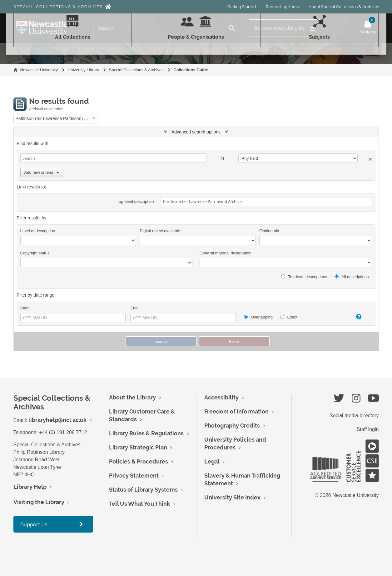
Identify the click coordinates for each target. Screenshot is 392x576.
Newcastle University (39, 70)
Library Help (30, 487)
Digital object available (160, 231)
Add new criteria (42, 172)
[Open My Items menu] (368, 28)
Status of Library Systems (143, 490)
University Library (83, 70)
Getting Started (242, 7)
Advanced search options (196, 132)
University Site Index (232, 497)
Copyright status (35, 253)
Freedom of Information (236, 411)
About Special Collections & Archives (344, 7)
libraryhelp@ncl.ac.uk (57, 420)
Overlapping (258, 317)
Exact (289, 317)
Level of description (38, 231)
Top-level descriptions (304, 277)
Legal (212, 461)
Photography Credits (232, 426)
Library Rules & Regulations (146, 433)
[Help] (354, 317)
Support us (34, 524)
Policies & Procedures (139, 461)
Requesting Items (282, 7)
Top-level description (135, 201)
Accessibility (221, 397)
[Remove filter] (94, 118)
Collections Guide (191, 70)
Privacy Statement (134, 476)
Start (25, 308)
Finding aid (269, 231)
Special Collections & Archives (58, 7)
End (134, 308)
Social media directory (354, 416)
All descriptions (352, 277)
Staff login (368, 429)
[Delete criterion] (365, 158)
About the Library (132, 397)
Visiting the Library (39, 502)
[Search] (159, 28)
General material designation (226, 253)
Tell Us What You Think (139, 504)
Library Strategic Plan (138, 447)
